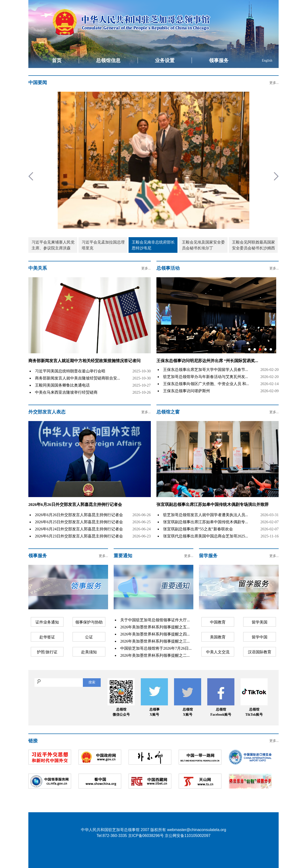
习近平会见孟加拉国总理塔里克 (103, 245)
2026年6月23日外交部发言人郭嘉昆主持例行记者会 (79, 536)
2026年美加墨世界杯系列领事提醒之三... (155, 641)
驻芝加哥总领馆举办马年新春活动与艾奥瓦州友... (206, 377)
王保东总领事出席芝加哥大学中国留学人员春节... (206, 370)
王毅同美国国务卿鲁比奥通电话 (62, 385)
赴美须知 (89, 652)
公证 (89, 637)
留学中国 (260, 637)
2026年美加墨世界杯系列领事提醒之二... (155, 655)
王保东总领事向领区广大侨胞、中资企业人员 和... (206, 384)
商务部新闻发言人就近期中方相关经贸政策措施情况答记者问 (84, 361)
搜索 (92, 682)
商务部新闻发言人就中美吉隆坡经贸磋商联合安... (77, 378)
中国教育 (218, 622)
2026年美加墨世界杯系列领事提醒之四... (155, 634)
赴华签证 (47, 637)
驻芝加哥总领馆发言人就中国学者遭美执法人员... (206, 515)
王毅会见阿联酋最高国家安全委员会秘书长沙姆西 (253, 245)
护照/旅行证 (47, 652)
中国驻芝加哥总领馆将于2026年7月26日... (156, 648)
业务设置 (165, 60)
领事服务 (219, 60)
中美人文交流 (218, 652)
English (267, 61)
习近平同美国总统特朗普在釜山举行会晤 (70, 371)
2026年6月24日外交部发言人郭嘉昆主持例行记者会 (79, 529)
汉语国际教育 (260, 652)
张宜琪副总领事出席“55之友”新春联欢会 (198, 529)
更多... (274, 83)
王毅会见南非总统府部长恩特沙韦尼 (153, 245)
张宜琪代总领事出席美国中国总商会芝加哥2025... (206, 536)
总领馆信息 (108, 60)
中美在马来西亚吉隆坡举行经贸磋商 (66, 392)
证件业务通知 (47, 622)
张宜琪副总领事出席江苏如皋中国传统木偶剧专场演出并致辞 (213, 505)
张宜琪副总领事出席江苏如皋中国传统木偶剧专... (206, 522)
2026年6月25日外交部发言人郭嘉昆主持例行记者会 (79, 522)
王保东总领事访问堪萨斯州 (186, 391)
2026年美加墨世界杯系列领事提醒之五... (155, 627)
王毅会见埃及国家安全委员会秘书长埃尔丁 (203, 245)
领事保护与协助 (89, 622)
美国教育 (218, 637)
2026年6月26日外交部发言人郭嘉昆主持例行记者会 (75, 505)
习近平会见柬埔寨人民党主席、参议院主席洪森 (53, 245)
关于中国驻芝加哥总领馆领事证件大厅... (155, 620)
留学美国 (260, 622)
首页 (57, 60)
